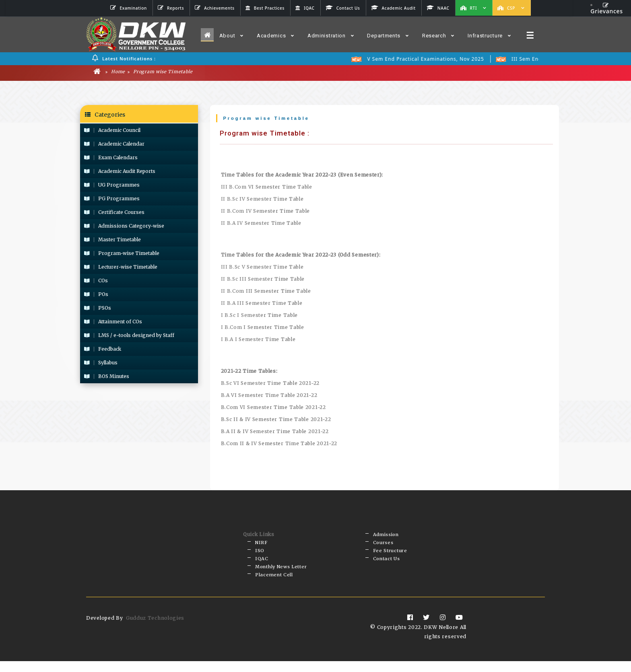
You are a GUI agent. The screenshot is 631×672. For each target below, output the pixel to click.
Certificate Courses (114, 213)
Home (115, 73)
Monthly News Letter (281, 575)
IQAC (262, 565)
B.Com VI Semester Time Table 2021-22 (273, 408)
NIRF (261, 546)
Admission (386, 536)
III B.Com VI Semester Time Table (267, 188)
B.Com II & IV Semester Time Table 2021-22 (279, 445)
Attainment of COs (113, 323)
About (231, 36)
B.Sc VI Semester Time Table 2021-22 (270, 384)
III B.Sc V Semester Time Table (262, 268)
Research (438, 36)
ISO (260, 556)
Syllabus (101, 364)
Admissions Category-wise (124, 227)
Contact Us (387, 565)
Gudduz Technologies (155, 629)
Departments (388, 36)
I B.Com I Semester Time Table (263, 328)
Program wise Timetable (160, 73)
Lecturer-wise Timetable (121, 268)
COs (96, 282)
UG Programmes (112, 186)
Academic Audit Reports (120, 172)
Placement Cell (274, 585)
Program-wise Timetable (122, 254)
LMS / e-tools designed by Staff (129, 336)
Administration (331, 36)
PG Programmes (112, 200)
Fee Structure (390, 556)
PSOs (98, 309)
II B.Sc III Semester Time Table (263, 280)
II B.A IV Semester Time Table (261, 224)
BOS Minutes (107, 377)
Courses (383, 546)
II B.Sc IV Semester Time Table (262, 200)
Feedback (103, 350)
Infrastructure (489, 36)
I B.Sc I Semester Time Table (260, 316)
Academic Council (112, 131)
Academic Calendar (114, 145)
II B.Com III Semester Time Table (266, 292)
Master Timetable (112, 241)
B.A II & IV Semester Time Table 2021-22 (275, 433)
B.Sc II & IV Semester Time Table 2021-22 (276, 420)
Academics (275, 36)
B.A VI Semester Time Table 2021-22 (269, 396)
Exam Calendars (111, 159)
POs (96, 295)
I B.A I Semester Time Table (258, 340)
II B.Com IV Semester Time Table (266, 212)
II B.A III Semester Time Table (262, 304)
